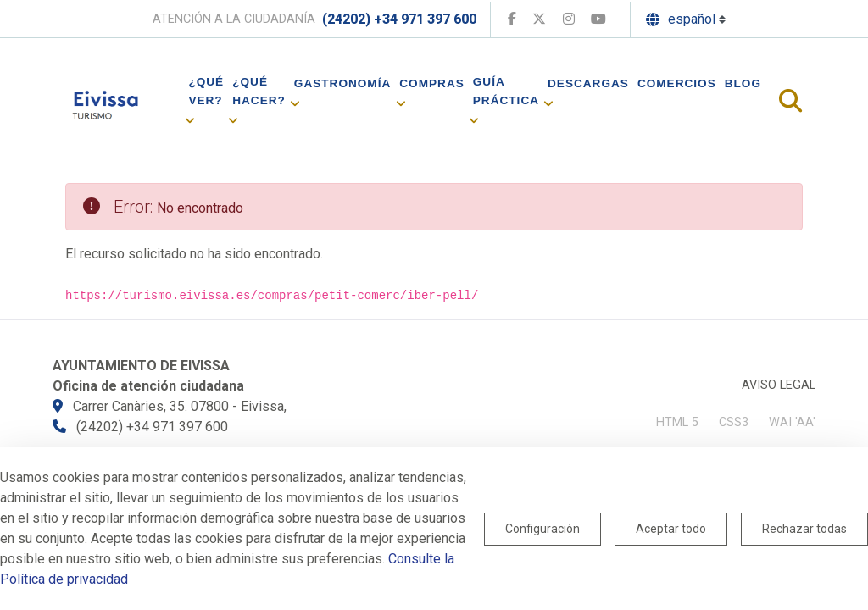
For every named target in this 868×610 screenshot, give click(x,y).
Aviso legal (779, 385)
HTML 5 (677, 422)
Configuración (542, 529)
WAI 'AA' (792, 422)
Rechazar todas (804, 529)
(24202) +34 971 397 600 (399, 19)
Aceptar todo (671, 529)
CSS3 (734, 422)
